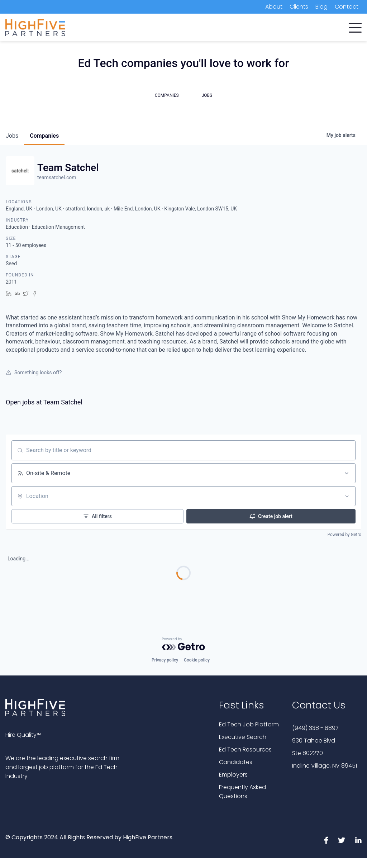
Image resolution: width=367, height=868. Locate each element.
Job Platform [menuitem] (261, 29)
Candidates (236, 762)
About (274, 7)
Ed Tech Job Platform (249, 724)
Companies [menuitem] (112, 29)
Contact (347, 7)
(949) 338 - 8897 (315, 728)
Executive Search (243, 737)
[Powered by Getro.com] (183, 644)
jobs (12, 136)
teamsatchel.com (57, 177)
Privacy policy (165, 660)
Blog (321, 7)
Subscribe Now (324, 29)
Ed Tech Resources (245, 750)
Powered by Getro (344, 535)
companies (44, 136)
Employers (233, 775)
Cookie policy (197, 660)
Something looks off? (34, 373)
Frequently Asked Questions (242, 792)
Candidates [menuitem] (156, 29)
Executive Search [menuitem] (208, 29)
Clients (299, 7)
